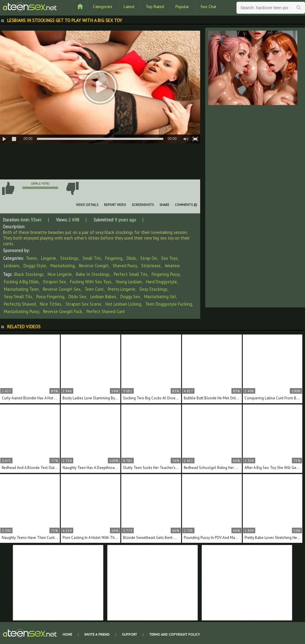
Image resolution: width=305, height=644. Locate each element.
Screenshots (143, 205)
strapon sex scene (83, 304)
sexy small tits (18, 297)
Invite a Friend (97, 634)
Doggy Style (35, 266)
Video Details (87, 205)
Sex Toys (169, 258)
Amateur (172, 266)
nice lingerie (60, 274)
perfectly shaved (20, 304)
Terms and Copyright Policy (175, 634)
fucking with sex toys (91, 282)
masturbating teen (21, 289)
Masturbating (63, 266)
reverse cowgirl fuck (63, 311)
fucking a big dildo (21, 282)
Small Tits (92, 258)
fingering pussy (166, 274)
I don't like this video (72, 188)
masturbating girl (160, 297)
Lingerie (49, 258)
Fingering (114, 258)
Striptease (151, 266)
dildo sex (77, 297)
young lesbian (129, 282)
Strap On (149, 258)
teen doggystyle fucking (169, 304)
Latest (129, 7)
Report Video (115, 205)
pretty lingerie (122, 289)
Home (67, 634)
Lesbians (12, 266)
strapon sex (54, 282)
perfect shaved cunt (106, 311)
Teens (31, 258)
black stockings (29, 274)
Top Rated (155, 7)
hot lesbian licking (123, 304)
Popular (182, 7)
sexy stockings (153, 289)
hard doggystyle (161, 282)
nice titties (51, 304)
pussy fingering (50, 297)
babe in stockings (93, 274)
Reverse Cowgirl (94, 266)
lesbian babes (103, 297)
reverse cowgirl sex (62, 289)
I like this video (8, 188)
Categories (103, 7)
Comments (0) (186, 205)
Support (129, 634)
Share (164, 205)
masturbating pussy (21, 311)
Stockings (69, 258)
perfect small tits (131, 274)
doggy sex (130, 297)
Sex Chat (208, 7)
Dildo (131, 258)
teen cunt (94, 289)
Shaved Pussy (125, 266)
